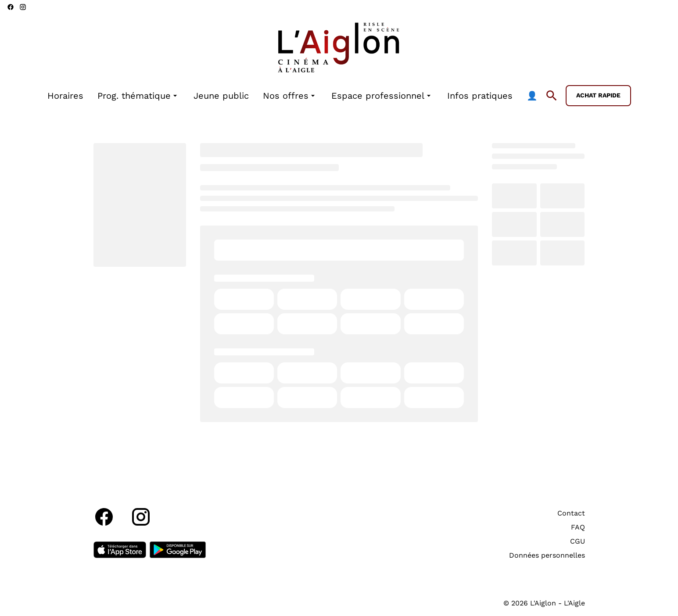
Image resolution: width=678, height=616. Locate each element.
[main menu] (292, 96)
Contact (571, 513)
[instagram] (23, 7)
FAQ (578, 527)
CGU (578, 541)
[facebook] (11, 7)
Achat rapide (598, 95)
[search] (552, 96)
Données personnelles (547, 555)
